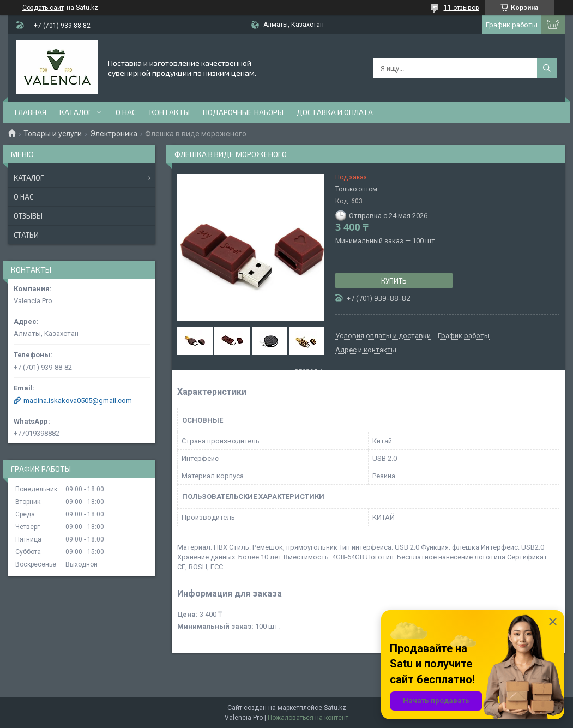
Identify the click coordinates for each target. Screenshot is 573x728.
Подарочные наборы (243, 112)
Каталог (76, 112)
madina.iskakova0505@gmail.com (78, 401)
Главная (31, 112)
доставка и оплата (335, 112)
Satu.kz (335, 708)
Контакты (170, 112)
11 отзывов (462, 8)
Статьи (26, 235)
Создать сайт (43, 8)
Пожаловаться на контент (308, 718)
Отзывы (28, 216)
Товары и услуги (53, 134)
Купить (394, 281)
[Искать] (547, 68)
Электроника (114, 134)
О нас (126, 112)
